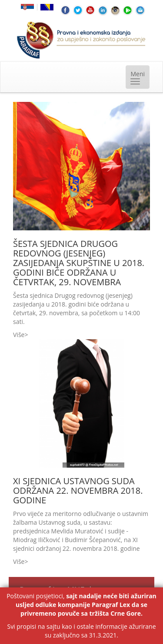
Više (19, 335)
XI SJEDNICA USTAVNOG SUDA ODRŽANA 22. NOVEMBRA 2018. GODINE (78, 491)
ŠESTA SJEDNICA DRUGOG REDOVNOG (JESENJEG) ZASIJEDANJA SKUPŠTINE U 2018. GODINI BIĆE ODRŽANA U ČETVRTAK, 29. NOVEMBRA (79, 263)
